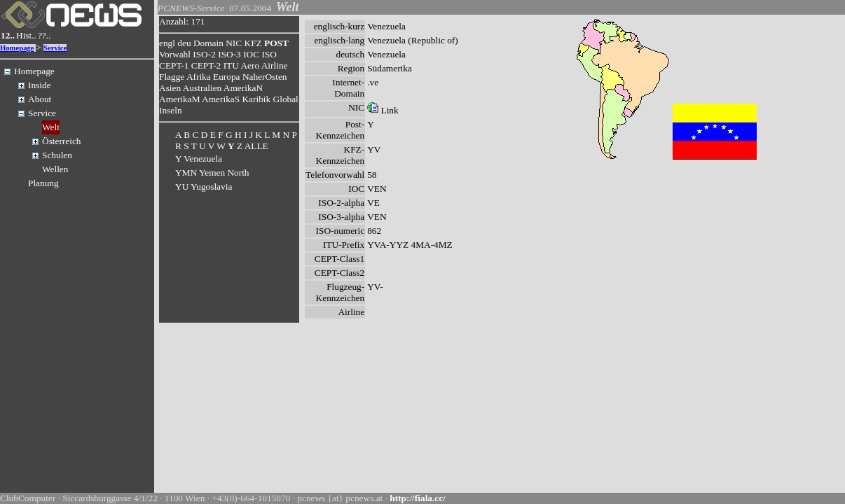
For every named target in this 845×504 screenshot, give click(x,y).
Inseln (171, 110)
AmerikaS (221, 99)
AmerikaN (243, 88)
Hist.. (26, 35)
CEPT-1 (174, 65)
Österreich (62, 141)
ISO (269, 54)
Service (55, 48)
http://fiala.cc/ (418, 498)
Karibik (256, 99)
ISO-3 (229, 54)
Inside (40, 85)
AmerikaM (179, 99)
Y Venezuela (199, 159)
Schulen (57, 155)
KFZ (253, 43)
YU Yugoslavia (204, 187)
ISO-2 (204, 54)
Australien (202, 88)
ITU (231, 65)
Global (286, 99)
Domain (208, 43)
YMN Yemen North (212, 173)
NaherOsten (265, 77)
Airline (275, 65)
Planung (43, 183)
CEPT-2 (206, 65)
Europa (227, 77)
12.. (8, 35)
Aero (250, 65)
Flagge (172, 77)
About (40, 99)
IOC (251, 54)
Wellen (55, 169)
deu (184, 43)
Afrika (199, 77)
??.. (44, 35)
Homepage (17, 48)
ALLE (256, 146)
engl (167, 43)
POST (276, 43)
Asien (170, 88)
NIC (234, 43)
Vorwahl (175, 54)
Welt (51, 127)
